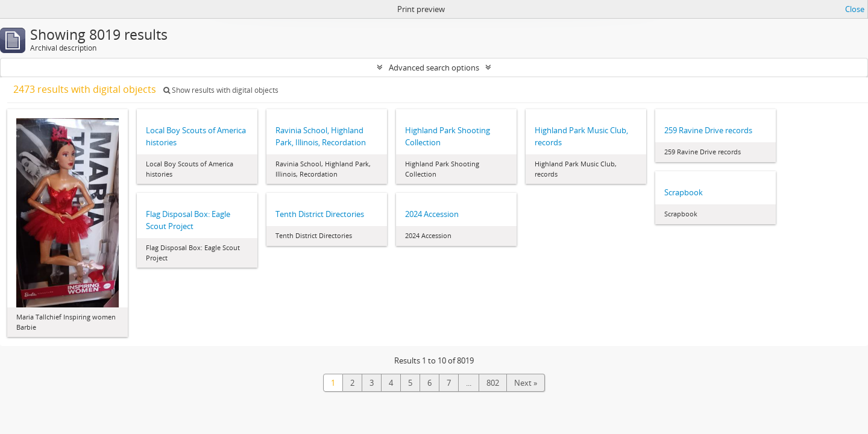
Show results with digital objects (221, 90)
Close (855, 9)
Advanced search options (434, 68)
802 (493, 383)
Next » (526, 383)
